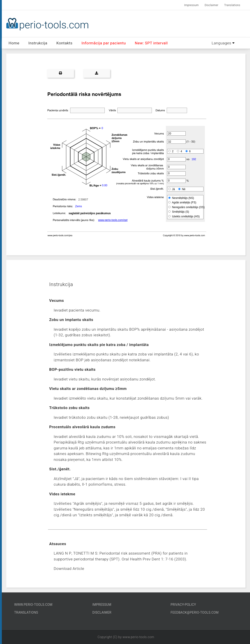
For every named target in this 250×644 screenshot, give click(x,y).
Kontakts (64, 43)
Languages (223, 43)
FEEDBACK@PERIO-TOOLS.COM (195, 613)
